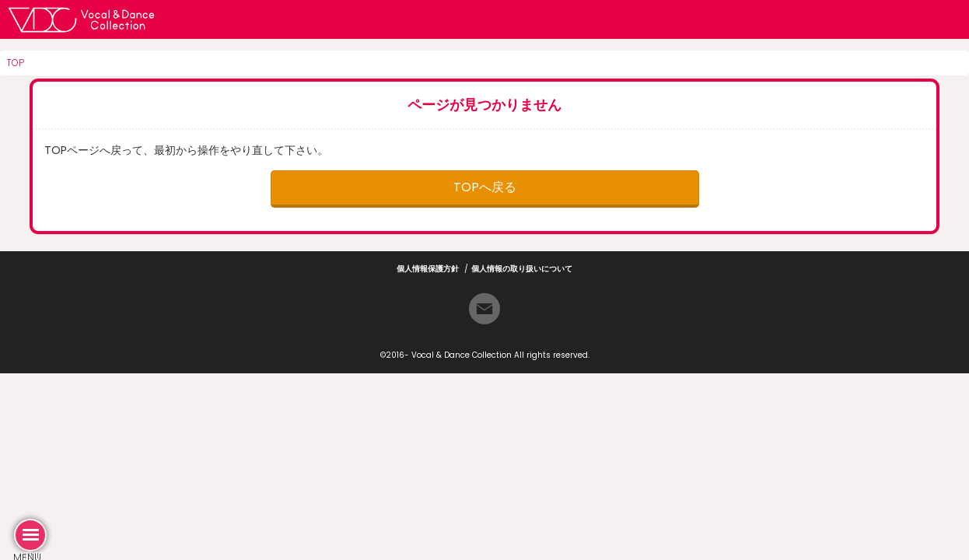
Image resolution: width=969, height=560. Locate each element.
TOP (15, 63)
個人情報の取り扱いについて (522, 269)
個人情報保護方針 (428, 269)
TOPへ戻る (485, 187)
